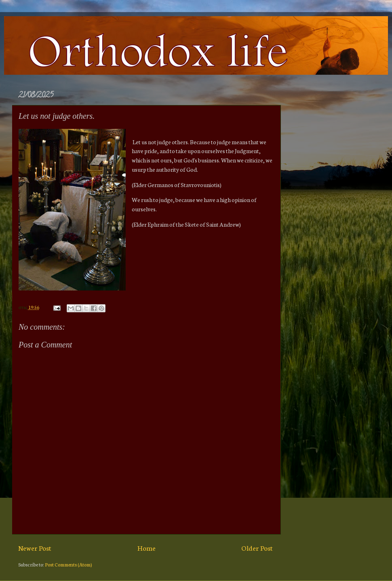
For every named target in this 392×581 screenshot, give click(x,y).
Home (146, 548)
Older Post (257, 548)
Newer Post (35, 548)
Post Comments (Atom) (68, 564)
